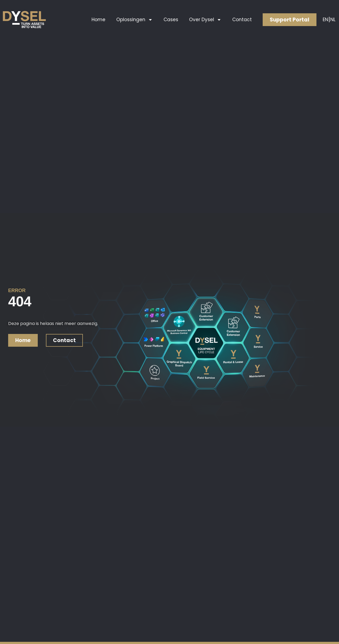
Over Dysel (205, 20)
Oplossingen (134, 20)
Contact (242, 20)
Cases (171, 20)
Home (98, 20)
